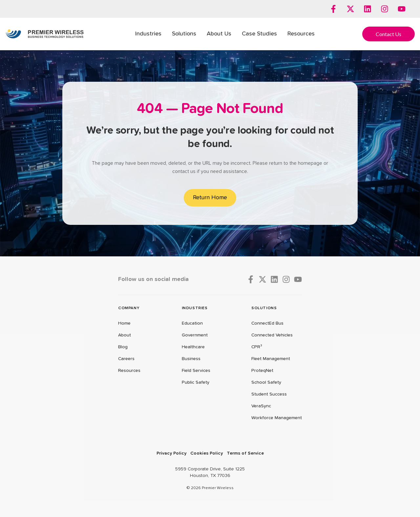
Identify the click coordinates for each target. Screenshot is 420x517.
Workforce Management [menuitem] (277, 418)
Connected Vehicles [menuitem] (272, 335)
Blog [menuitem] (123, 347)
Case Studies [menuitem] (259, 34)
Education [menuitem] (192, 323)
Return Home (210, 198)
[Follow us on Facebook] (333, 9)
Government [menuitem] (195, 335)
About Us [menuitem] (219, 34)
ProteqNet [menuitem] (262, 371)
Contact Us (388, 34)
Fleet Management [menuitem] (271, 359)
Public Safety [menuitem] (196, 382)
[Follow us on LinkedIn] (367, 9)
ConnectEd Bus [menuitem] (267, 323)
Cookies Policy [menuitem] (207, 453)
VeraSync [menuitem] (261, 406)
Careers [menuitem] (126, 359)
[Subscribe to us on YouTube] (402, 9)
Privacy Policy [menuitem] (171, 453)
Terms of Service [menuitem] (245, 453)
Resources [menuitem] (301, 34)
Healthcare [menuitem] (193, 347)
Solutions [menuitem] (184, 34)
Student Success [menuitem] (269, 394)
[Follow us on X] (350, 9)
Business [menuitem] (191, 359)
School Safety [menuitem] (266, 382)
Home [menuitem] (124, 323)
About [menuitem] (125, 335)
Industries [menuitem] (148, 34)
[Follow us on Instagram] (385, 9)
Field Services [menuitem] (196, 371)
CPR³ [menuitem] (257, 347)
